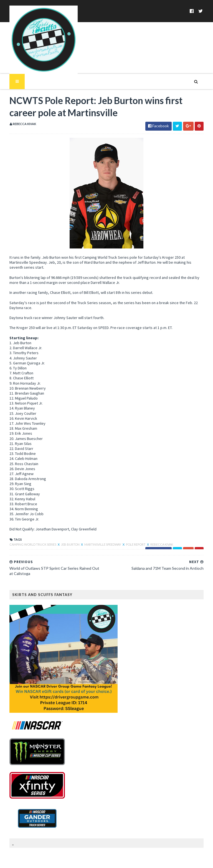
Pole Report (129, 528)
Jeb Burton (64, 528)
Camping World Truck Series (26, 528)
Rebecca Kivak (155, 528)
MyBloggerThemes (93, 860)
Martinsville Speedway (96, 528)
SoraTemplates (35, 860)
